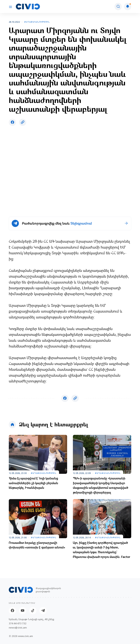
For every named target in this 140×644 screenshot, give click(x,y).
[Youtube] (23, 611)
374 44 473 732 (18, 623)
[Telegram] (43, 611)
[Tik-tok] (33, 611)
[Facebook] (12, 611)
